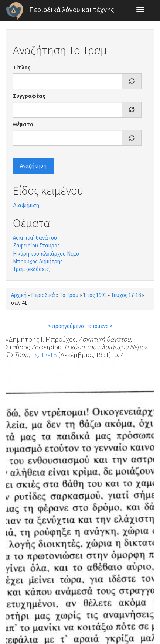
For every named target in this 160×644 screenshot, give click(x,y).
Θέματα (23, 124)
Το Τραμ (69, 295)
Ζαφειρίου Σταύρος (36, 245)
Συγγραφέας (29, 96)
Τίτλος (22, 67)
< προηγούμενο (66, 326)
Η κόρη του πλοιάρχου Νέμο (46, 254)
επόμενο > (101, 326)
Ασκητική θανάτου (35, 238)
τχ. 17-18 (44, 354)
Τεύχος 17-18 (126, 295)
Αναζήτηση (33, 166)
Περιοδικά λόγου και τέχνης (72, 10)
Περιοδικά (43, 295)
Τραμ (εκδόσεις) (32, 269)
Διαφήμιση (26, 205)
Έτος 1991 (95, 295)
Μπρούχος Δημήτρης (38, 261)
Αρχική (19, 295)
